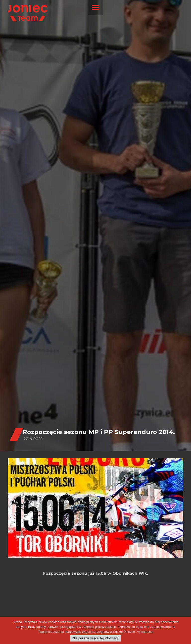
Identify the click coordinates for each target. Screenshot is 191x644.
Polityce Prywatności (138, 632)
